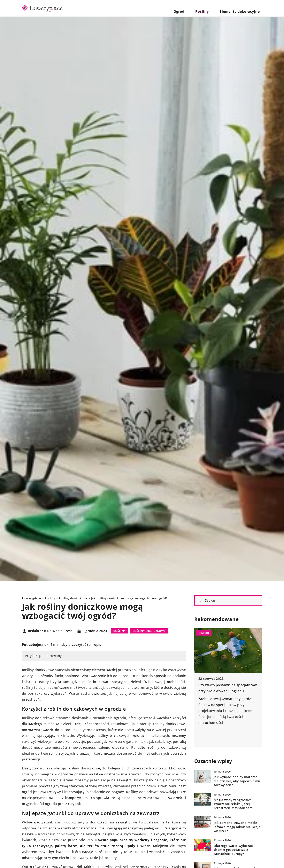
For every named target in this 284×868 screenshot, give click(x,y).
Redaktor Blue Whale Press (50, 631)
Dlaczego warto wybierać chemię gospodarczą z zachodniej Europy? (233, 850)
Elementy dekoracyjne (243, 8)
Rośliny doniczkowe (149, 631)
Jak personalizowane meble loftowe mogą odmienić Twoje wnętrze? (237, 827)
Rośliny (211, 8)
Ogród (193, 8)
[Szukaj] (199, 600)
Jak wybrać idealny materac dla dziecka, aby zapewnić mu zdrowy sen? (237, 781)
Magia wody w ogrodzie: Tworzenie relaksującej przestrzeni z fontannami (234, 804)
